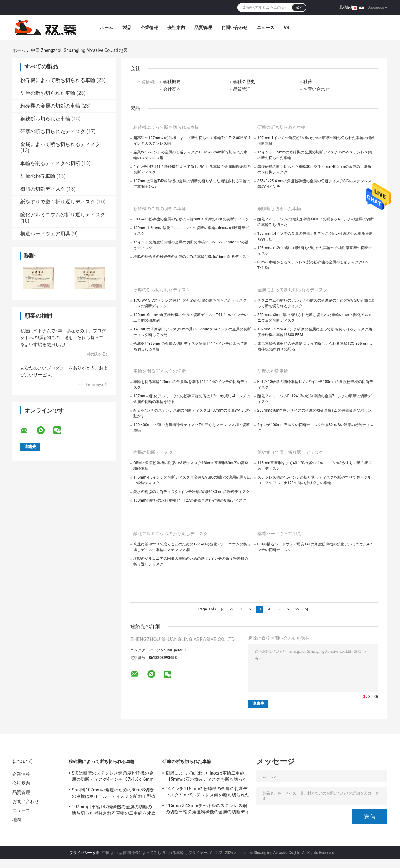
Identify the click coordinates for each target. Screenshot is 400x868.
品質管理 (203, 28)
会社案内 (176, 28)
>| (307, 609)
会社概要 (172, 82)
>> (297, 609)
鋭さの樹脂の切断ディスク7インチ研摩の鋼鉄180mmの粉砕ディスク (192, 492)
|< (222, 609)
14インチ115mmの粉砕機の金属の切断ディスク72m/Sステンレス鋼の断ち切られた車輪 (207, 793)
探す (299, 8)
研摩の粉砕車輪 (38, 176)
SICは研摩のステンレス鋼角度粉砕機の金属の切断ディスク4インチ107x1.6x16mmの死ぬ (113, 777)
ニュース (266, 28)
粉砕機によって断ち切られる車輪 (58, 80)
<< (232, 609)
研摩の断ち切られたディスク (53, 131)
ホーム (107, 28)
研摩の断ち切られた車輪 (48, 93)
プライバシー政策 (84, 853)
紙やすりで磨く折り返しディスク (58, 202)
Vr (287, 28)
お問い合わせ (234, 28)
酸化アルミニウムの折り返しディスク (63, 215)
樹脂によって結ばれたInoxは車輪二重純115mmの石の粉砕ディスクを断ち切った (206, 776)
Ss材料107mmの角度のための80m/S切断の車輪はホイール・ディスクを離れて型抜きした (114, 794)
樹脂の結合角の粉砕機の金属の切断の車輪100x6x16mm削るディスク (192, 257)
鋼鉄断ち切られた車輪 (45, 119)
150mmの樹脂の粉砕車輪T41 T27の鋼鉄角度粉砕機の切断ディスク (190, 500)
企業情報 (149, 28)
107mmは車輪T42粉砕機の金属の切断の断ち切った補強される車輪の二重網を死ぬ (114, 810)
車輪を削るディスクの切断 (50, 163)
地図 (17, 820)
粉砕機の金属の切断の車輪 (50, 106)
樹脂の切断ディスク (43, 189)
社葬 (308, 82)
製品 (127, 28)
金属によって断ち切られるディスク (60, 144)
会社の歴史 (244, 82)
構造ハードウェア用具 (45, 234)
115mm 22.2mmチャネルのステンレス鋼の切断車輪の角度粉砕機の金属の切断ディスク (207, 810)
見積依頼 (347, 7)
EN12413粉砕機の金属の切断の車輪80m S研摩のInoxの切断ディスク (191, 219)
